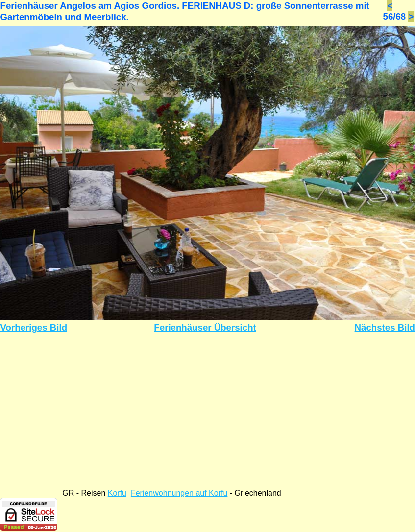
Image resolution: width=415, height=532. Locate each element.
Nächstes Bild (385, 327)
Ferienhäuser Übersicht (205, 327)
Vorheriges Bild (34, 327)
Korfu (117, 493)
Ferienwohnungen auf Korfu (179, 493)
